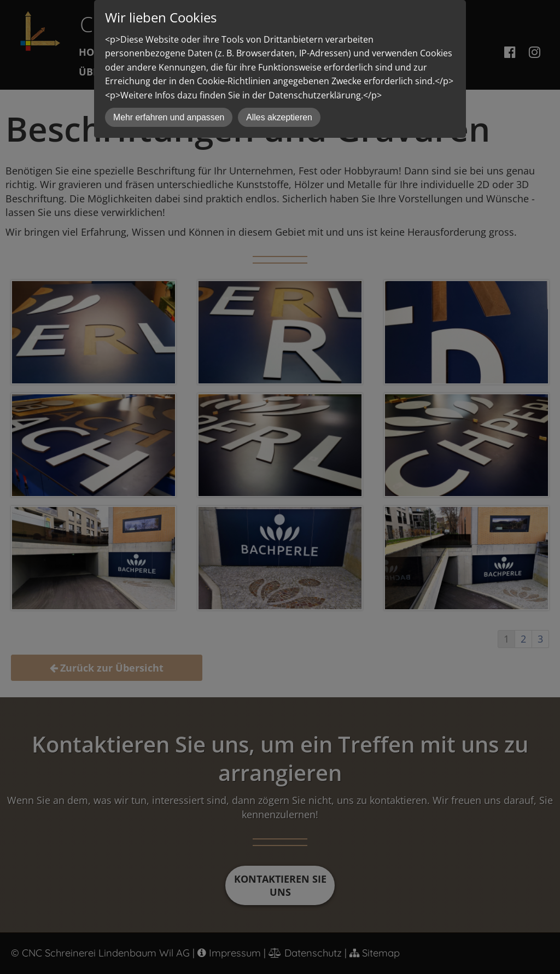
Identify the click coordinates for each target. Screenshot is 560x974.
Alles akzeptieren (279, 117)
